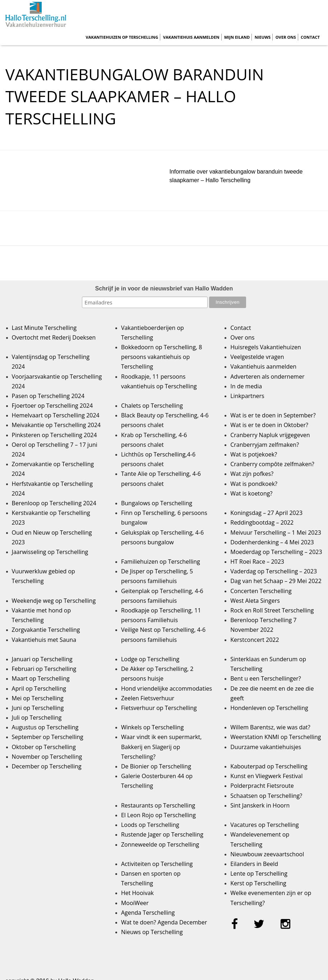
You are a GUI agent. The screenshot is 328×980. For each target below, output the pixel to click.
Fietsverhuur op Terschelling (159, 708)
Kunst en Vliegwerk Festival (266, 776)
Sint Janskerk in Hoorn (260, 805)
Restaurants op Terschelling (158, 805)
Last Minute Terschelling (44, 328)
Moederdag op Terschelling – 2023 (276, 552)
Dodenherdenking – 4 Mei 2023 (272, 542)
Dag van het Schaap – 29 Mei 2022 (276, 581)
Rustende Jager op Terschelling (162, 834)
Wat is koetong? (251, 493)
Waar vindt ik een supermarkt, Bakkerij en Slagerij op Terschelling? (161, 747)
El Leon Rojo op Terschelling (158, 815)
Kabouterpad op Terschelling (269, 766)
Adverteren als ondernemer (267, 377)
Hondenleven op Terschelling (269, 708)
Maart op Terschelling (41, 678)
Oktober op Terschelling (44, 747)
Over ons (286, 37)
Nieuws (263, 37)
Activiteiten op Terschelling (157, 864)
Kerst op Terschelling (258, 883)
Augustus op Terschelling (45, 727)
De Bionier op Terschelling (156, 766)
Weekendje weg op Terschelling (54, 601)
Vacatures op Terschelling (264, 825)
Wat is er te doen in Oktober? (269, 425)
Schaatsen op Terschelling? (266, 796)
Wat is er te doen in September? (273, 415)
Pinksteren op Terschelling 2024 (54, 435)
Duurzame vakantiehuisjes (266, 747)
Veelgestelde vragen (257, 357)
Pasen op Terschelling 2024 (48, 396)
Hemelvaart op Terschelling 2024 (56, 415)
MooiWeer (135, 903)
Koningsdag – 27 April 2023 (266, 513)
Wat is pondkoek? (254, 484)
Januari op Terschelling (42, 659)
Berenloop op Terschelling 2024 (54, 503)
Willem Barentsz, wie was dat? (270, 727)
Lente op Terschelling (259, 874)
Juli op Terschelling (37, 718)
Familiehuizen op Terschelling (161, 562)
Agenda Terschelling (148, 913)
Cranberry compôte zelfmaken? (272, 464)
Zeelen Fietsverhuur (148, 698)
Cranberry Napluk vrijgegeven (270, 435)
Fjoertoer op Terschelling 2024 (52, 406)
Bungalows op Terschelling (157, 503)
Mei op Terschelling (38, 698)
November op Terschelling (47, 757)
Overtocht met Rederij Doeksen (54, 337)
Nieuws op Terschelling (152, 932)
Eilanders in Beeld (254, 864)
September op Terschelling (48, 737)
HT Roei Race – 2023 (257, 562)
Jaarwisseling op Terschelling (50, 552)
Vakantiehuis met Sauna (44, 640)
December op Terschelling (47, 766)
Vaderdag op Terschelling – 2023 (274, 571)
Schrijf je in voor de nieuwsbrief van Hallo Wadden (164, 288)
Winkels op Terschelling (152, 727)
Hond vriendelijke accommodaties (167, 688)
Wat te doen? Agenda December (164, 922)
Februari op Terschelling (44, 669)
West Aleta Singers (255, 601)
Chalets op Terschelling (152, 406)
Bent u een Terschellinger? (265, 678)
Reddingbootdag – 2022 (262, 522)
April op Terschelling (39, 688)
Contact (310, 37)
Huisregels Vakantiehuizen (266, 347)
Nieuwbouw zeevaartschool (267, 854)
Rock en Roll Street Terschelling (272, 610)
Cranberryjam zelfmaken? (265, 445)
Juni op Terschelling (38, 708)
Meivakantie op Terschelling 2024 (56, 425)
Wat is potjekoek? (254, 454)
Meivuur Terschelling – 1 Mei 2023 (276, 532)
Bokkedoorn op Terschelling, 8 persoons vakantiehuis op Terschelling (161, 357)
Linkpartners (247, 396)
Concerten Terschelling (261, 591)
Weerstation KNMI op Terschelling (276, 737)
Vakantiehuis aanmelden (191, 37)
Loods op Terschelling (150, 825)
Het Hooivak (137, 893)
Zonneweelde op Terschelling (160, 844)
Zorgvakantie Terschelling (46, 630)
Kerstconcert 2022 (255, 640)
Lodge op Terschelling (150, 659)
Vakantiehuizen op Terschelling (122, 37)
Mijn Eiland (237, 37)
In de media (246, 386)
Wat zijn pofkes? (252, 474)
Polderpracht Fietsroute (262, 786)
